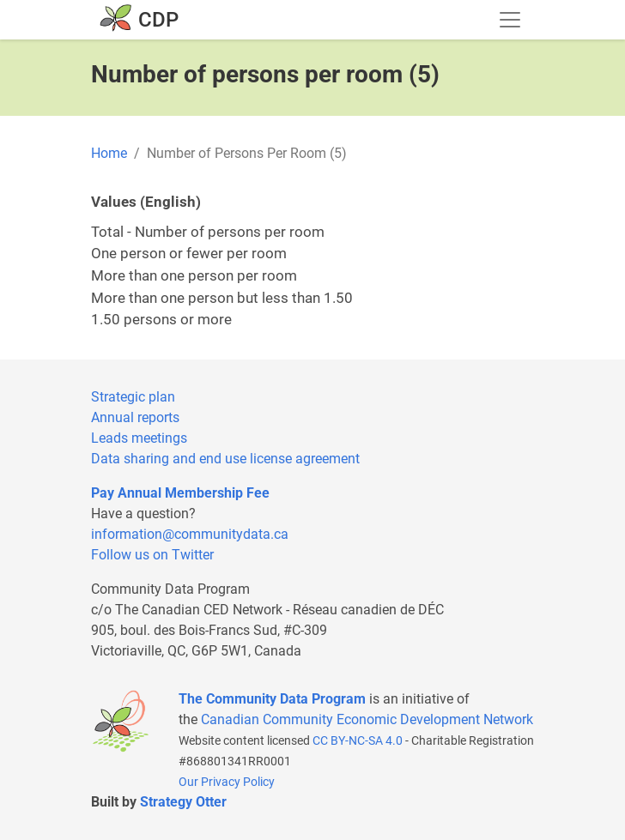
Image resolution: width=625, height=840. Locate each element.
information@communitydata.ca (190, 534)
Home (109, 153)
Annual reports (135, 417)
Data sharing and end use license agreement (225, 459)
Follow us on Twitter (152, 555)
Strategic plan (133, 397)
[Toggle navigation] (510, 20)
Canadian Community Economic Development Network (367, 719)
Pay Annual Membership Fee (180, 493)
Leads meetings (139, 438)
